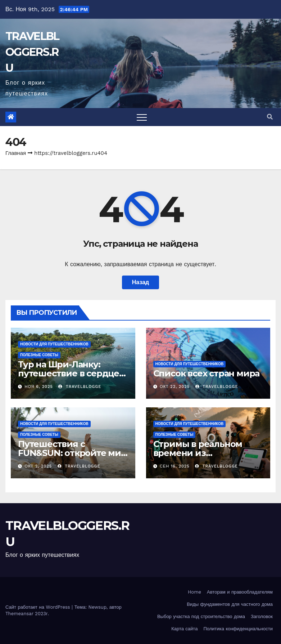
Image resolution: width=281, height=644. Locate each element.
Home (194, 592)
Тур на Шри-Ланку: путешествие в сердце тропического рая (69, 373)
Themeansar (19, 614)
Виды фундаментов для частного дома (230, 604)
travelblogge (80, 387)
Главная (16, 153)
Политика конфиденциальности (238, 629)
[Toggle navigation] (142, 117)
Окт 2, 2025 (38, 466)
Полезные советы (39, 355)
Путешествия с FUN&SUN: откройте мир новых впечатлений (72, 453)
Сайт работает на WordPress (38, 607)
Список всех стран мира (207, 373)
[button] (270, 117)
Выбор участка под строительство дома (201, 616)
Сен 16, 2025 (175, 466)
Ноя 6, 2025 (39, 387)
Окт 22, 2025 (175, 387)
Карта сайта (184, 629)
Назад (140, 282)
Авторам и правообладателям (240, 592)
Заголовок (262, 616)
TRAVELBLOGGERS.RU (32, 52)
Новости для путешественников (54, 344)
